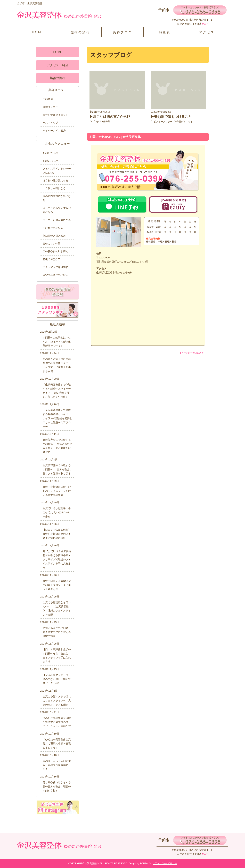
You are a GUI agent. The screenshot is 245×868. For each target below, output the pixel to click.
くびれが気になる (53, 228)
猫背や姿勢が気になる (55, 275)
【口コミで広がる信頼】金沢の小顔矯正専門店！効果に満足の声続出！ (57, 534)
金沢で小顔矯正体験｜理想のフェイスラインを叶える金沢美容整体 (57, 491)
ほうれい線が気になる (55, 180)
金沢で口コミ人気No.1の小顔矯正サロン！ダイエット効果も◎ (57, 585)
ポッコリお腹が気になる (57, 220)
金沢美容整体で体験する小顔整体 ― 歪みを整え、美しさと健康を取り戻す (57, 469)
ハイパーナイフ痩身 (54, 130)
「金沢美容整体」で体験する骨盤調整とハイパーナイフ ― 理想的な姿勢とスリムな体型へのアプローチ (57, 418)
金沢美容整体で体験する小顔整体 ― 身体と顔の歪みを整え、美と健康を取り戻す (57, 446)
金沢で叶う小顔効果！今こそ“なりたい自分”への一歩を (57, 512)
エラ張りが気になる (54, 188)
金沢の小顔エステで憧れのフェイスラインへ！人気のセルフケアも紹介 (57, 701)
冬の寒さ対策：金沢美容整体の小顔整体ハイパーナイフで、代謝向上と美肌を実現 (57, 365)
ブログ (96, 122)
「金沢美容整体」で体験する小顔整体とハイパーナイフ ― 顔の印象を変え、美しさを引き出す (57, 391)
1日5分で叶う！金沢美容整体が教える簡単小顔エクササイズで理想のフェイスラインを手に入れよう (57, 559)
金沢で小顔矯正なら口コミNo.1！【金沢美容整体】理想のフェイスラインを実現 (57, 608)
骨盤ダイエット (185, 122)
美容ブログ (122, 32)
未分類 (107, 122)
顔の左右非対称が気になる (57, 198)
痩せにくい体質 (52, 244)
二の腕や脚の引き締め (55, 251)
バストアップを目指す (55, 267)
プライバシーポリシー (165, 863)
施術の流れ (80, 32)
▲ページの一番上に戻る (191, 353)
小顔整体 (48, 99)
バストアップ (50, 123)
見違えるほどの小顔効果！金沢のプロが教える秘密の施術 (57, 632)
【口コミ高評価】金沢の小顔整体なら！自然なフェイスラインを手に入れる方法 (57, 656)
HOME (38, 32)
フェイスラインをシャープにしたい (57, 171)
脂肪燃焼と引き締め (54, 236)
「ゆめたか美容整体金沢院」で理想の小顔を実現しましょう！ (57, 743)
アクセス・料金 (58, 65)
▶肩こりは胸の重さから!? (110, 117)
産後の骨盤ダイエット (55, 115)
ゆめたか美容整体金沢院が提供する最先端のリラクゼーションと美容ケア (57, 722)
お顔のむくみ (50, 161)
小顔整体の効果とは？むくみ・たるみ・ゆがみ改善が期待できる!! (57, 342)
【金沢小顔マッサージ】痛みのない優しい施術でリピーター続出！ (57, 679)
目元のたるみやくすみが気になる (57, 210)
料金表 (165, 32)
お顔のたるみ (50, 153)
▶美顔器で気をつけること (171, 117)
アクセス (207, 32)
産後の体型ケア (52, 259)
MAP (204, 24)
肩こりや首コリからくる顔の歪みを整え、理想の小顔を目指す (57, 786)
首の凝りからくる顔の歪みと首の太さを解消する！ (57, 765)
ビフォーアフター (163, 122)
